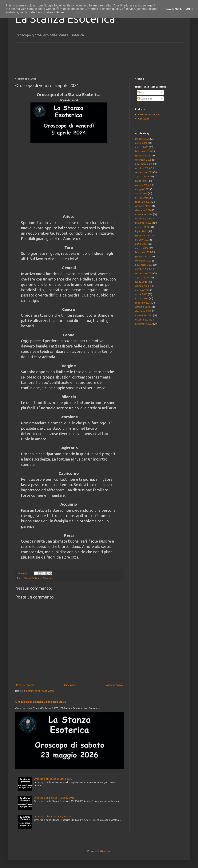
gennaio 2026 (143, 155)
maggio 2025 (142, 189)
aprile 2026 (141, 143)
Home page (69, 685)
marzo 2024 (142, 248)
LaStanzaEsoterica (32, 578)
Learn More (174, 9)
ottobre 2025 (143, 168)
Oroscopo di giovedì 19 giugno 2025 (54, 798)
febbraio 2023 (143, 303)
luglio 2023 (141, 282)
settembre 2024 (144, 223)
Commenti (145, 99)
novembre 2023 (144, 265)
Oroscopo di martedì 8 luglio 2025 (53, 816)
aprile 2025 (141, 193)
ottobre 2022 (143, 320)
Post (141, 92)
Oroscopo (48, 578)
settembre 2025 (144, 172)
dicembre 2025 (143, 160)
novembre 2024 (144, 214)
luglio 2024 (141, 231)
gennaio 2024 (143, 256)
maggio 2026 (142, 139)
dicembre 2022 (143, 311)
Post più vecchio (114, 685)
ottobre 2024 (143, 218)
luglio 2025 (141, 181)
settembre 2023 (144, 273)
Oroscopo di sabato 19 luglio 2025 (53, 779)
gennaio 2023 (143, 307)
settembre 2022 (144, 324)
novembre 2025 (144, 164)
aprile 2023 (141, 294)
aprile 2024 (141, 244)
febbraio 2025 (143, 202)
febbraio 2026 (143, 151)
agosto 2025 (142, 176)
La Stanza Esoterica (65, 18)
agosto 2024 (142, 227)
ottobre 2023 (143, 269)
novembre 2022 (144, 315)
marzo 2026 (142, 147)
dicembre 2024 (143, 210)
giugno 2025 (142, 185)
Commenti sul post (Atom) (41, 691)
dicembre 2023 (143, 261)
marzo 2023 (142, 298)
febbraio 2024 (143, 252)
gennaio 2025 (143, 206)
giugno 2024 (142, 235)
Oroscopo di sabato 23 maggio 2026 (41, 702)
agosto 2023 (142, 277)
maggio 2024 (142, 240)
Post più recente (25, 685)
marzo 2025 (142, 198)
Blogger (106, 851)
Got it (189, 9)
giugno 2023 (142, 286)
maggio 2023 (142, 290)
